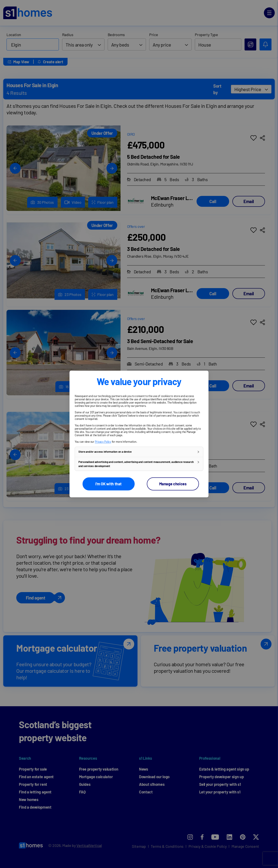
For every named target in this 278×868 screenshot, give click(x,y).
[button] (139, 452)
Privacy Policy (103, 442)
